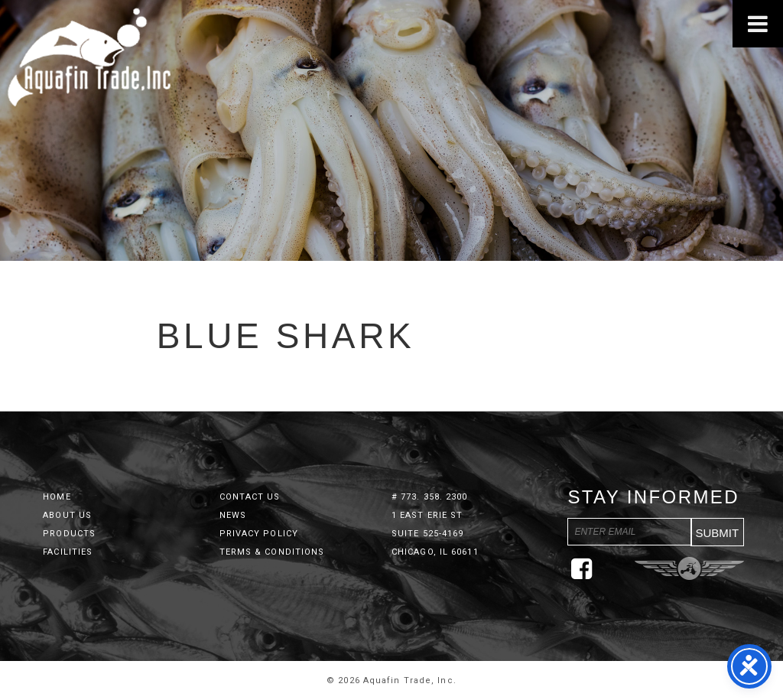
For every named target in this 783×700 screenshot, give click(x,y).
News (233, 515)
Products (69, 534)
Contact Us (250, 497)
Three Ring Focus (689, 568)
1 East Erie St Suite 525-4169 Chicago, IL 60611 (435, 534)
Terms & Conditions (272, 552)
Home (57, 497)
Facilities (68, 552)
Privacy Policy (259, 534)
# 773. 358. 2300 (430, 497)
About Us (67, 515)
